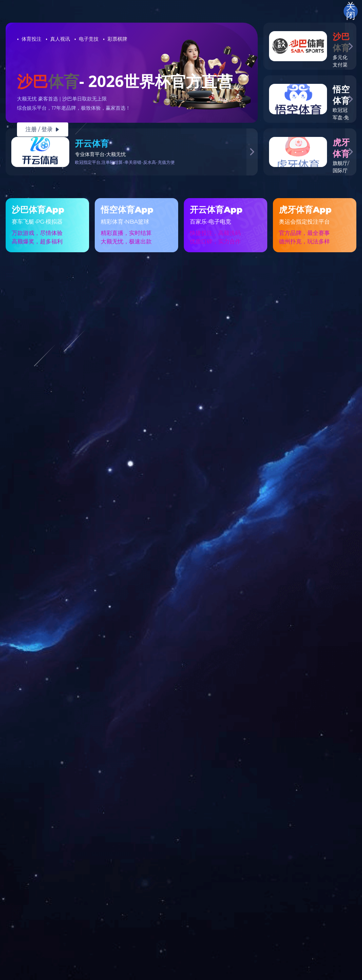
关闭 (351, 11)
